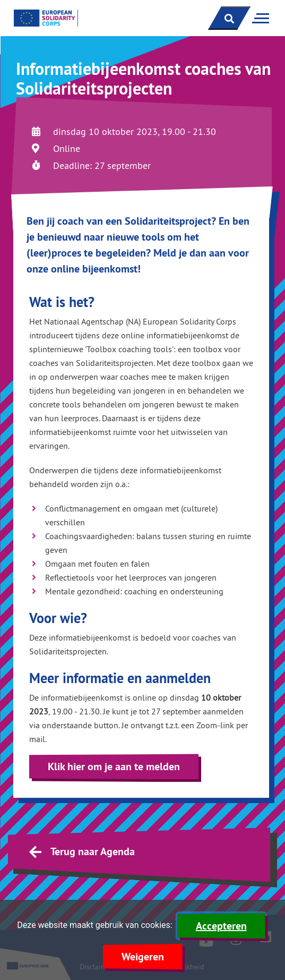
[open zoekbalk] (229, 18)
